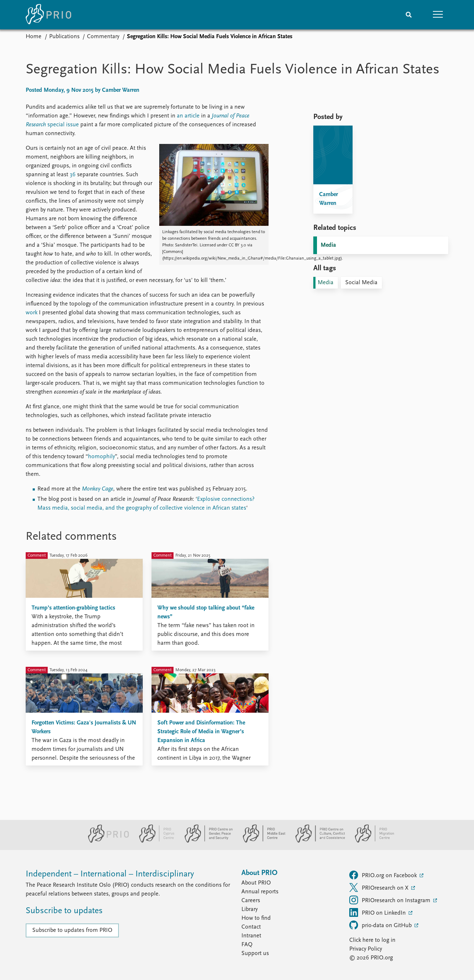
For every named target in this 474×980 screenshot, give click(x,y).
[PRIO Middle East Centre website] (261, 841)
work (32, 313)
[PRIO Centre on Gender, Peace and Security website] (206, 841)
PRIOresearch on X (380, 887)
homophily (101, 457)
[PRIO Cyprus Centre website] (154, 841)
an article (188, 116)
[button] (438, 15)
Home (34, 37)
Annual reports (260, 892)
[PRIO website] (105, 841)
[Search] (409, 15)
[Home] (48, 15)
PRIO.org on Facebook (384, 875)
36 (73, 175)
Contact (251, 927)
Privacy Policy (366, 949)
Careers (251, 901)
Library (249, 910)
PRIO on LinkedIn (378, 912)
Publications (64, 37)
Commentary (103, 37)
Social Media (361, 283)
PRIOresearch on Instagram (391, 900)
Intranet (251, 936)
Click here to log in (372, 940)
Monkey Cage (98, 489)
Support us (255, 954)
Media (328, 245)
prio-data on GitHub (381, 925)
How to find (256, 918)
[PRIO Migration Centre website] (371, 841)
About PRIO (256, 883)
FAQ (247, 945)
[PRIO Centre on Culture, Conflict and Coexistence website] (317, 841)
